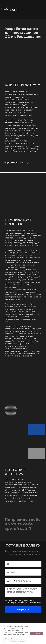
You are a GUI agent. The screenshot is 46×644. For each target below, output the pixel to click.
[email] (23, 572)
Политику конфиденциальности (15, 641)
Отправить (23, 610)
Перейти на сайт (14, 163)
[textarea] (23, 592)
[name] (23, 564)
